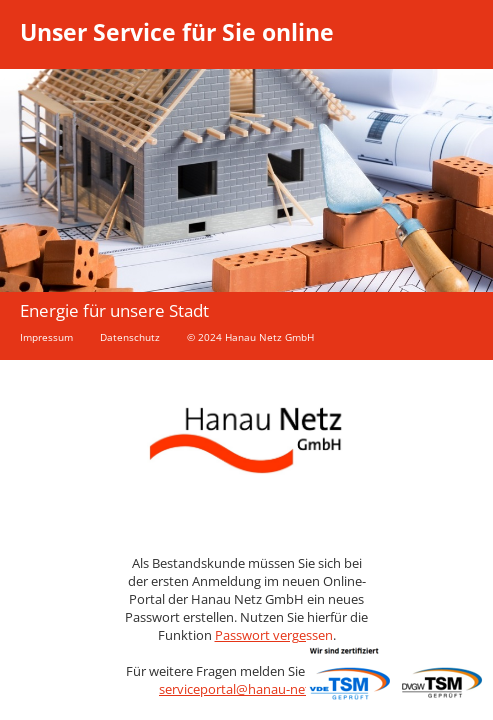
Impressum (46, 337)
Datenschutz (130, 337)
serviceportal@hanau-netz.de (246, 689)
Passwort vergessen (274, 635)
